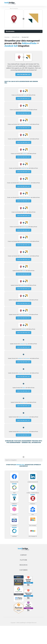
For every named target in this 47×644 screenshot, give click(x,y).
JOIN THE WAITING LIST (24, 74)
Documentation (10, 31)
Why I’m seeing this (14, 8)
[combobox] (23, 460)
